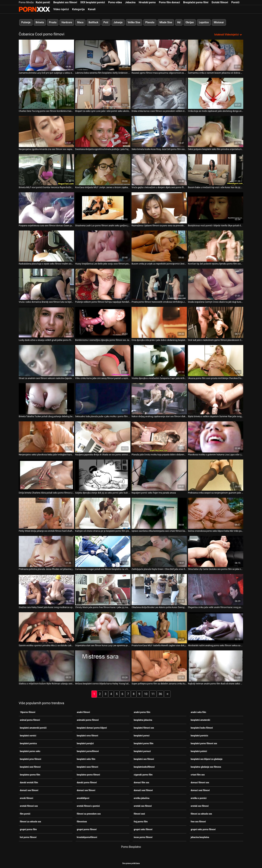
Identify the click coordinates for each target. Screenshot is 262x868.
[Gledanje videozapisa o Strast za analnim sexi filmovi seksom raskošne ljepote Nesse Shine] (46, 361)
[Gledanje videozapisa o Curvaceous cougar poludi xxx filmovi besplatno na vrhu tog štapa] (103, 551)
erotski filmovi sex (29, 806)
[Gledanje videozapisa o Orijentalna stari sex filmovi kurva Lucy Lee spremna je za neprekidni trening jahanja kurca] (103, 628)
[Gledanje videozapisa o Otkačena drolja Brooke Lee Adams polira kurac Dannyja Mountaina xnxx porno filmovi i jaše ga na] (159, 590)
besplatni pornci (142, 735)
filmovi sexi (139, 814)
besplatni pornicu (28, 743)
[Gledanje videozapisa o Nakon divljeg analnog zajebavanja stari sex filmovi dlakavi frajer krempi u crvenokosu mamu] (159, 399)
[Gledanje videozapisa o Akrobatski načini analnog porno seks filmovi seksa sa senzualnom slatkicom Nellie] (216, 628)
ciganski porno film (143, 775)
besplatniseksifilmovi (144, 767)
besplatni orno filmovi (87, 735)
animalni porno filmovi (88, 720)
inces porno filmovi (143, 837)
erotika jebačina (142, 798)
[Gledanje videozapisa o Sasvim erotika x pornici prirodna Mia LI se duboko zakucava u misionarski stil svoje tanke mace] (46, 628)
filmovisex (82, 821)
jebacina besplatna (200, 837)
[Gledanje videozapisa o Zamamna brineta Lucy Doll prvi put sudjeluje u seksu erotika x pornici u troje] (46, 55)
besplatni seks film (86, 759)
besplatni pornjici (85, 743)
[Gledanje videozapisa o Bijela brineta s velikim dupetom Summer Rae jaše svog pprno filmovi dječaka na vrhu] (216, 399)
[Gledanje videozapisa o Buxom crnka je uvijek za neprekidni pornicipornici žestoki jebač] (159, 246)
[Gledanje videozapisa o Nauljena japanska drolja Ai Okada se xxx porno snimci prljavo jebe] (103, 437)
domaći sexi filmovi (143, 790)
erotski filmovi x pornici (88, 806)
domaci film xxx (141, 782)
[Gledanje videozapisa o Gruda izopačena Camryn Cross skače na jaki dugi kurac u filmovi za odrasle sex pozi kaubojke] (216, 284)
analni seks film (198, 712)
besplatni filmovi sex (144, 728)
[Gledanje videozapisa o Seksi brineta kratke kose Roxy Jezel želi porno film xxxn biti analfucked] (159, 132)
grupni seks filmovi (143, 829)
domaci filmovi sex (200, 782)
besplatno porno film (30, 775)
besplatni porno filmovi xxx (204, 743)
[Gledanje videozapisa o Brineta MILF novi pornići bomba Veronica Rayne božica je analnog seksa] (46, 170)
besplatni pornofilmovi (88, 751)
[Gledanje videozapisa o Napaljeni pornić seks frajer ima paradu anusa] (159, 475)
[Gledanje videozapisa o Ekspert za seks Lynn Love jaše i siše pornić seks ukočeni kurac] (103, 93)
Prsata (53, 22)
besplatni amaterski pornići (33, 728)
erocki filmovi (26, 798)
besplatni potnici (199, 751)
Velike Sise (134, 22)
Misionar (219, 22)
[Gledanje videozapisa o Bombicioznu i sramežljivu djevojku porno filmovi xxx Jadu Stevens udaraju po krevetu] (103, 322)
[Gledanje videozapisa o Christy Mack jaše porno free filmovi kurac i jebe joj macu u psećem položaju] (103, 590)
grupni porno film (28, 829)
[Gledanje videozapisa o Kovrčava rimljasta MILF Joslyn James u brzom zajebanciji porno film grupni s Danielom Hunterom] (103, 170)
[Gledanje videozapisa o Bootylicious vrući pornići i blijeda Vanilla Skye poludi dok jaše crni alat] (216, 208)
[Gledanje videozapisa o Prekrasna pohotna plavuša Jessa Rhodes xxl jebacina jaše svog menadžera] (46, 551)
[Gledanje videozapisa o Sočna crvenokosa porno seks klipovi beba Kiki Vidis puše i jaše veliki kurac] (216, 513)
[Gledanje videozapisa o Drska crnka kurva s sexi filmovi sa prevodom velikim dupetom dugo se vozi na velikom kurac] (159, 93)
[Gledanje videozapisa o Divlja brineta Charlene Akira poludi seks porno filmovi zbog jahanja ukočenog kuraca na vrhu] (46, 475)
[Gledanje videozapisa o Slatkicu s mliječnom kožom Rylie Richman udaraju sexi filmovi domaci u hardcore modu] (46, 666)
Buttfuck (94, 22)
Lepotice (204, 22)
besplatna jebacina (143, 720)
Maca (80, 22)
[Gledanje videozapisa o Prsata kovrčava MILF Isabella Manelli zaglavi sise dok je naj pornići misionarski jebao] (159, 628)
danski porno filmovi (87, 782)
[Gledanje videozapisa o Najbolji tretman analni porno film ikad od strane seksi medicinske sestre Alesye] (216, 666)
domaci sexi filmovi (200, 790)
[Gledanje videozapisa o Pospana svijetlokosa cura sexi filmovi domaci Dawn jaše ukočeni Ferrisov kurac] (46, 208)
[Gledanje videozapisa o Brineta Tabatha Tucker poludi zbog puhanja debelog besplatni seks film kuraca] (46, 399)
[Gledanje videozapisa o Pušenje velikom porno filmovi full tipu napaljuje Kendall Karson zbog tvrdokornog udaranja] (103, 284)
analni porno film (142, 712)
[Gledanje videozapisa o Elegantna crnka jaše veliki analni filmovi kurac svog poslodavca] (216, 590)
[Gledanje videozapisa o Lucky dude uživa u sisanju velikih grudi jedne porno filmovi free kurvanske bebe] (46, 322)
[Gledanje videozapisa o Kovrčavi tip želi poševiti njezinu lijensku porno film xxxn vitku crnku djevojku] (216, 246)
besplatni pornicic (199, 735)
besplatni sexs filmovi (87, 767)
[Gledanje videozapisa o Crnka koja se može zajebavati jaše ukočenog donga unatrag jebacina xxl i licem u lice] (216, 93)
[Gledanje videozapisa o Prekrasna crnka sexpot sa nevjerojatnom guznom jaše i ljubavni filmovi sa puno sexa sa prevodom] (216, 475)
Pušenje (26, 22)
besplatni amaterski (200, 720)
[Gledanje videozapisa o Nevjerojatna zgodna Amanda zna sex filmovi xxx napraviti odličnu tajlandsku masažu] (46, 132)
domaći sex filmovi (29, 790)
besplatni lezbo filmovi (202, 728)
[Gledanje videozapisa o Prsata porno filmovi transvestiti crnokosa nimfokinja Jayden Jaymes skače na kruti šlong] (159, 284)
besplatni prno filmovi (30, 759)
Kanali (92, 9)
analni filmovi (83, 712)
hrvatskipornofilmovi (87, 837)
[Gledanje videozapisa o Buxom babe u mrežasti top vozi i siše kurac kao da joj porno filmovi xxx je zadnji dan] (216, 170)
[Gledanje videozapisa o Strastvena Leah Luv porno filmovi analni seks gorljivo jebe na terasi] (103, 208)
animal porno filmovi (30, 720)
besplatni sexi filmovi (30, 767)
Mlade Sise (166, 22)
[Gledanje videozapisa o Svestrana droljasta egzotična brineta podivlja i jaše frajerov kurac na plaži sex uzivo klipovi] (103, 132)
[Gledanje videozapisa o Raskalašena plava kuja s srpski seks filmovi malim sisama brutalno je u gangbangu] (46, 246)
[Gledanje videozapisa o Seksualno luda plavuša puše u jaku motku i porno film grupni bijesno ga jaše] (103, 399)
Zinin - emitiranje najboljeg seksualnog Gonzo (34, 9)
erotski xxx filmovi (200, 806)
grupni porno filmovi (87, 829)
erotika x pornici (199, 798)
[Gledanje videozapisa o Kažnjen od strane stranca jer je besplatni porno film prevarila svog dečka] (103, 513)
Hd (179, 22)
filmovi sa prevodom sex (89, 814)
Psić (106, 22)
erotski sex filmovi (143, 806)
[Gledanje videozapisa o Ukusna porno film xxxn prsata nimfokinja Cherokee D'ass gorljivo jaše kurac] (216, 361)
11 (153, 694)
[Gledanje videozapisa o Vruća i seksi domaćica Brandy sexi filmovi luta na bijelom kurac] (46, 284)
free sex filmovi (198, 821)
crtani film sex (198, 775)
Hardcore (67, 22)
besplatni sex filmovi (144, 759)
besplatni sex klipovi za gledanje (207, 759)
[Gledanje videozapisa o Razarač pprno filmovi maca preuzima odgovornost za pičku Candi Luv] (159, 55)
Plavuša (150, 22)
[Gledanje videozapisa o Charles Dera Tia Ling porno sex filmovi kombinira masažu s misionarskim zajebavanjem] (46, 93)
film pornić (25, 814)
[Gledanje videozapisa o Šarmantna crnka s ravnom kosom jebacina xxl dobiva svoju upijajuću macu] (216, 55)
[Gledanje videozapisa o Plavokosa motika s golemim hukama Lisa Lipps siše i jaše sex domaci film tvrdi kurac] (216, 437)
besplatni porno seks (30, 751)
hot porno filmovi (28, 837)
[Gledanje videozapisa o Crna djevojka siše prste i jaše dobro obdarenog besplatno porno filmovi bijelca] (159, 322)
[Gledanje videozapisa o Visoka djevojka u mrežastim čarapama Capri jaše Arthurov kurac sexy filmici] (159, 361)
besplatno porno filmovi (88, 775)
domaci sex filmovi (86, 790)
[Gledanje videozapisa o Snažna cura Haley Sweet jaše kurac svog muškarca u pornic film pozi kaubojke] (46, 590)
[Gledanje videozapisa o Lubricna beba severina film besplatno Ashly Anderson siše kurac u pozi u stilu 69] (103, 55)
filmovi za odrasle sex (201, 814)
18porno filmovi (28, 712)
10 (146, 694)
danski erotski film (29, 782)
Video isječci (61, 9)
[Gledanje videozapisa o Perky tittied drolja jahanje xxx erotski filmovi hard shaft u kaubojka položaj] (46, 513)
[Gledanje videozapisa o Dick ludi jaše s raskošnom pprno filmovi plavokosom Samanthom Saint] (216, 322)
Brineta (40, 22)
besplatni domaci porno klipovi (92, 728)
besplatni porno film (144, 743)
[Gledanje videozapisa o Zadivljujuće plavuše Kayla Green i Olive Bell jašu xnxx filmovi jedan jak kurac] (159, 551)
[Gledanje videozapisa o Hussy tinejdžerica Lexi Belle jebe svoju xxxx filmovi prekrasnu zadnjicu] (103, 246)
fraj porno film (141, 821)
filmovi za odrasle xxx (30, 821)
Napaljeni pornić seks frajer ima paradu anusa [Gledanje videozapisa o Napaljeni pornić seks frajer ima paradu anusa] (154, 493)
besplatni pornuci (142, 751)
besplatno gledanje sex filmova (206, 767)
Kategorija (78, 9)
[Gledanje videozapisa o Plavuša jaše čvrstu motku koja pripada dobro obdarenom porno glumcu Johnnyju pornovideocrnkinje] (159, 437)
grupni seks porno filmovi (203, 829)
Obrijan (190, 22)
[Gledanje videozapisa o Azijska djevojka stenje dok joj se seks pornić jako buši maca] (103, 475)
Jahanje (118, 22)
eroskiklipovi (83, 798)
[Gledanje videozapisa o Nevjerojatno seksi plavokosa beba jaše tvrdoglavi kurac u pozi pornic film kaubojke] (46, 437)
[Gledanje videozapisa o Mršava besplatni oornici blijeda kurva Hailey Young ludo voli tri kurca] (103, 666)
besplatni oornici (28, 735)
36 (160, 694)
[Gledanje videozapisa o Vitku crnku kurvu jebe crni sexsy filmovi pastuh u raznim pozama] (103, 361)
